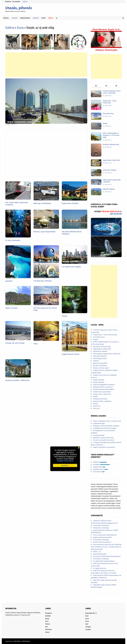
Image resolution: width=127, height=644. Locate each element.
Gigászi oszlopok (11, 308)
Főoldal (6, 18)
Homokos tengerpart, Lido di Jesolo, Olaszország (112, 92)
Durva (87, 619)
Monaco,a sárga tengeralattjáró (45, 232)
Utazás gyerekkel (99, 435)
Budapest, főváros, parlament (103, 387)
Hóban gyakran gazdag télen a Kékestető (107, 354)
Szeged (105, 123)
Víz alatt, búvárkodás (13, 240)
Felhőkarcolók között (100, 399)
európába (101, 464)
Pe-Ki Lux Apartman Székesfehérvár (105, 535)
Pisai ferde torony (108, 114)
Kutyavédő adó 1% (91, 613)
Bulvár (47, 619)
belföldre (100, 462)
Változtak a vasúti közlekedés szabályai (106, 426)
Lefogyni (88, 627)
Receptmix (49, 613)
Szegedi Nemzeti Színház (71, 354)
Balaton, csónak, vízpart (101, 368)
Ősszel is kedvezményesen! (102, 542)
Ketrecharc (49, 629)
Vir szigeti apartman (100, 568)
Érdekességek (25, 18)
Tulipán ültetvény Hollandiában (104, 389)
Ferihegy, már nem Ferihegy (15, 343)
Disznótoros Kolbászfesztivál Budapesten (107, 556)
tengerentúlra (99, 467)
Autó (87, 624)
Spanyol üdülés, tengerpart (102, 401)
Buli (46, 627)
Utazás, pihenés (19, 8)
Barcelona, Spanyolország (111, 144)
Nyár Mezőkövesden (100, 554)
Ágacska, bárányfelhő (100, 363)
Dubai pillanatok (99, 380)
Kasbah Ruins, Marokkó (70, 203)
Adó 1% (51, 18)
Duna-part (96, 408)
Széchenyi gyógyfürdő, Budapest (104, 385)
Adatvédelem (17, 641)
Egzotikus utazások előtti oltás (103, 438)
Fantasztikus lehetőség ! (101, 525)
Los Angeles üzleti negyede (71, 267)
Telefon (48, 624)
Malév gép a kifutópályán (42, 203)
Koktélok (48, 616)
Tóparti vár (97, 406)
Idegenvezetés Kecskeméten (103, 537)
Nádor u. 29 (97, 552)
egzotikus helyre (100, 469)
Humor (47, 632)
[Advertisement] (46, 65)
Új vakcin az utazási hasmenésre (104, 440)
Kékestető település (109, 189)
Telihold (96, 361)
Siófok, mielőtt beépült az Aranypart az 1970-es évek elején (111, 135)
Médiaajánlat (26, 641)
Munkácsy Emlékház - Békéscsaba (17, 380)
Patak (36, 344)
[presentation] (96, 86)
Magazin (15, 18)
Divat (87, 616)
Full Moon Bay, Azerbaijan (43, 281)
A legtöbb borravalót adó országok (105, 428)
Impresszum (9, 641)
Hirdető (36, 18)
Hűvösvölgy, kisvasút (100, 358)
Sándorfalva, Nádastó (110, 170)
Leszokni (88, 629)
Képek (44, 18)
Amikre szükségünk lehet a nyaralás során (107, 421)
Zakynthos (9, 281)
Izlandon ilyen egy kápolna (102, 392)
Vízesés (64, 316)
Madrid (95, 396)
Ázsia (20, 28)
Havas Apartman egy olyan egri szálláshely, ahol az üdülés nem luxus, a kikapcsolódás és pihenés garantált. (106, 547)
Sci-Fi (47, 621)
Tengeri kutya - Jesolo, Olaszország (110, 102)
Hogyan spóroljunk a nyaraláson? (104, 447)
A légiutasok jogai (99, 423)
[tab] (96, 86)
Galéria (10, 28)
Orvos (87, 621)
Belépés (25, 1)
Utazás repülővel (99, 382)
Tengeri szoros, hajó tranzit (102, 394)
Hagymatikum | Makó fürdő (111, 160)
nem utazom (99, 472)
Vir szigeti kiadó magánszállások (104, 561)
